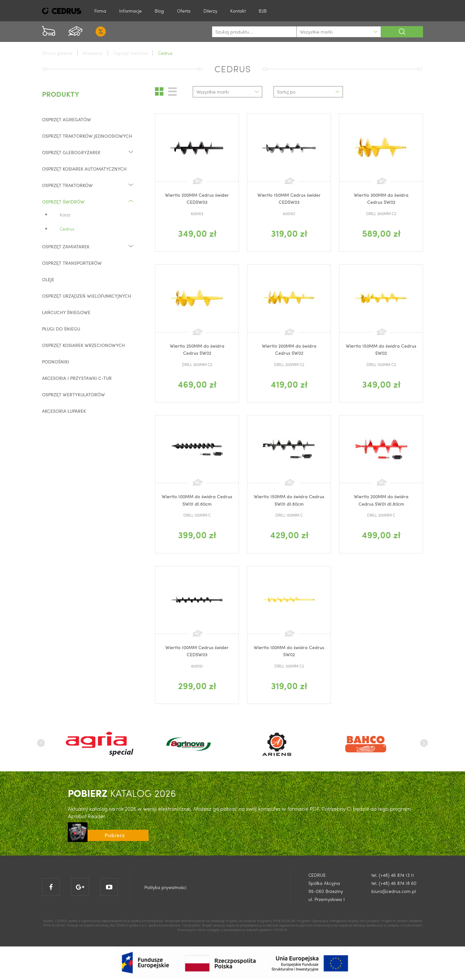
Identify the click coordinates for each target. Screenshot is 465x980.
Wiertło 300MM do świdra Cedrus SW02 (381, 198)
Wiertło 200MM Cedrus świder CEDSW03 (197, 198)
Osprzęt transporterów (72, 263)
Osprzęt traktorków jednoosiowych (87, 136)
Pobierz (115, 835)
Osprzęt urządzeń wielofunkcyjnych (87, 296)
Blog (159, 11)
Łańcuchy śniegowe (66, 312)
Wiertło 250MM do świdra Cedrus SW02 (197, 349)
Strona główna (57, 53)
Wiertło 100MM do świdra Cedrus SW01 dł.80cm (197, 500)
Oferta (184, 11)
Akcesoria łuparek (64, 411)
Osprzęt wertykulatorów (73, 394)
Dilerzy (210, 11)
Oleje (48, 279)
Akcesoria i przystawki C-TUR (77, 378)
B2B (263, 11)
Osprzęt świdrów (88, 201)
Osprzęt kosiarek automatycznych (84, 169)
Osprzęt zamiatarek (88, 246)
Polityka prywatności (165, 887)
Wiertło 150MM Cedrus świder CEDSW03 (289, 198)
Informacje (130, 11)
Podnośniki (56, 361)
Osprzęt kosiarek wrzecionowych (83, 345)
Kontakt (238, 11)
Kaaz (65, 214)
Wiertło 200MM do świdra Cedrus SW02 (289, 349)
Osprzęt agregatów (67, 119)
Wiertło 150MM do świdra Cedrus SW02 (381, 349)
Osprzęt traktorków (88, 185)
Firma (100, 11)
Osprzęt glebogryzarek (88, 152)
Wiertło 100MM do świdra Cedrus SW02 (289, 651)
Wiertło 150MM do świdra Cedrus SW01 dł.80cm (289, 500)
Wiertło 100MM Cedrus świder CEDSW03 (197, 651)
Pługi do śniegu (61, 329)
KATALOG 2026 (122, 793)
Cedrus (67, 229)
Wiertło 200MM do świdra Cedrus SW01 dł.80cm (381, 500)
